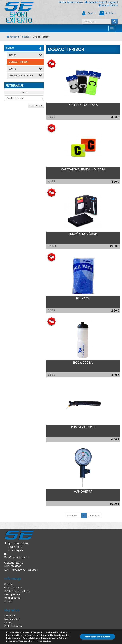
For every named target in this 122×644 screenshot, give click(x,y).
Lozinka (8, 622)
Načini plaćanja (12, 594)
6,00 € (115, 439)
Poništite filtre (36, 105)
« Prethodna (73, 515)
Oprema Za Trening (25, 76)
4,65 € (52, 117)
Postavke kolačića (13, 626)
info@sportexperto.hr (17, 557)
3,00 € (115, 375)
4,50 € (115, 117)
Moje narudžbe (12, 619)
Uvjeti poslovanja (13, 587)
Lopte (25, 69)
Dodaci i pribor (18, 62)
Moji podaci (10, 616)
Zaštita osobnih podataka (17, 591)
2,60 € (115, 310)
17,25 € (52, 246)
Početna (13, 37)
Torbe (25, 55)
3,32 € (52, 310)
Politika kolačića (12, 598)
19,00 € (115, 246)
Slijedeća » (94, 515)
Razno (26, 37)
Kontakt (8, 601)
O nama (8, 584)
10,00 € (115, 504)
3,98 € (52, 375)
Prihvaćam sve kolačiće (97, 637)
